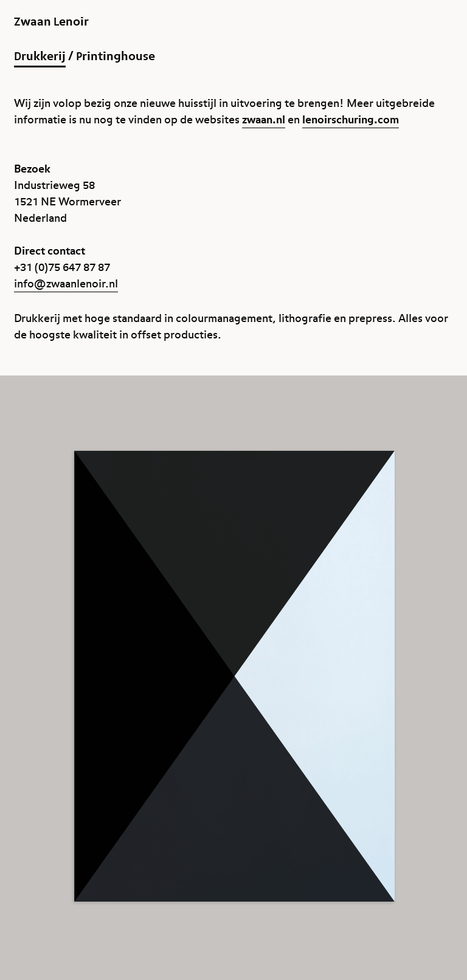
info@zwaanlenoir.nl (66, 284)
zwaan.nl (264, 120)
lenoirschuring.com (351, 120)
